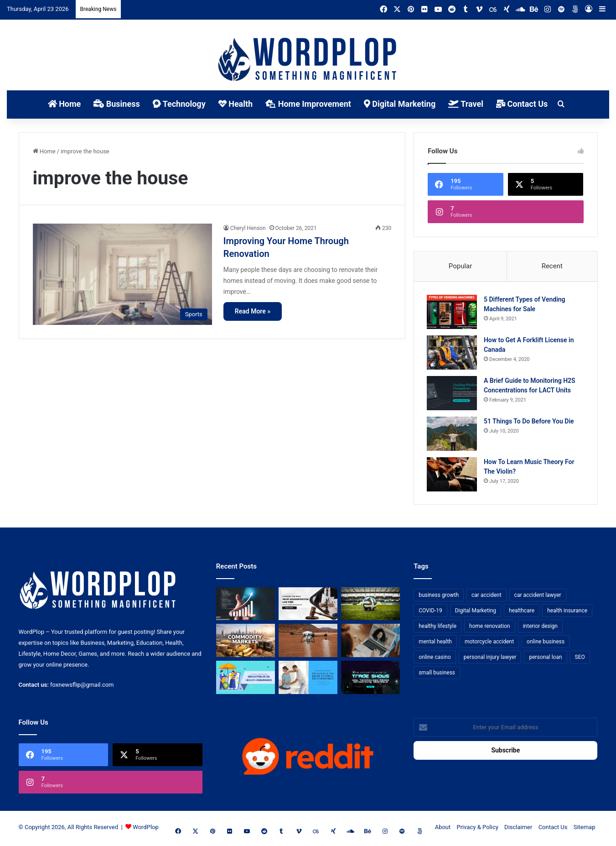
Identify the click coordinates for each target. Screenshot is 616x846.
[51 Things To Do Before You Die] (453, 435)
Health (236, 104)
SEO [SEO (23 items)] (580, 659)
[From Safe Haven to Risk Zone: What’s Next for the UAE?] (246, 643)
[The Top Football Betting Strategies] (370, 606)
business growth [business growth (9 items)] (439, 597)
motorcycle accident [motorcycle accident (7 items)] (489, 643)
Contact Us (522, 104)
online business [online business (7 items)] (546, 643)
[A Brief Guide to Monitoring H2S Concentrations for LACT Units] (453, 394)
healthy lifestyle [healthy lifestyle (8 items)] (437, 628)
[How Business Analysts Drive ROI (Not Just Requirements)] (246, 606)
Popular (461, 266)
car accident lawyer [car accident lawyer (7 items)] (538, 597)
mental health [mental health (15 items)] (435, 643)
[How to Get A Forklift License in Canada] (453, 353)
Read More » (253, 311)
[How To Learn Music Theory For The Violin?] (453, 475)
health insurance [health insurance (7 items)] (567, 612)
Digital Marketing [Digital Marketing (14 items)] (476, 612)
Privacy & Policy (478, 829)
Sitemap (585, 829)
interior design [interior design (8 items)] (540, 628)
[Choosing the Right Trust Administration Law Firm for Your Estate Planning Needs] (308, 606)
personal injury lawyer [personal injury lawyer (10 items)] (490, 659)
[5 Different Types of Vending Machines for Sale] (453, 313)
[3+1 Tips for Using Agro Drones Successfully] (308, 643)
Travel (466, 104)
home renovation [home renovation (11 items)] (490, 628)
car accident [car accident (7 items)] (487, 597)
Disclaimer (518, 829)
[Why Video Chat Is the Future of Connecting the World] (370, 643)
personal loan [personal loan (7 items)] (545, 659)
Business (116, 104)
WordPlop (145, 829)
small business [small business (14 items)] (437, 674)
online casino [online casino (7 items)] (435, 659)
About (443, 829)
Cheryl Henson (248, 228)
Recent (552, 266)
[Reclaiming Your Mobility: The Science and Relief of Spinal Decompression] (308, 680)
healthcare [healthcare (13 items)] (522, 612)
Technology (179, 104)
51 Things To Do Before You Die (530, 422)
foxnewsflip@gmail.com (82, 687)
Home (65, 104)
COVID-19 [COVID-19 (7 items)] (430, 612)
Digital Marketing (400, 104)
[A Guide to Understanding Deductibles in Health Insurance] (246, 680)
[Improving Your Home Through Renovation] (122, 274)
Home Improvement (308, 104)
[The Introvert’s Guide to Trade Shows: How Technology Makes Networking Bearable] (370, 680)
